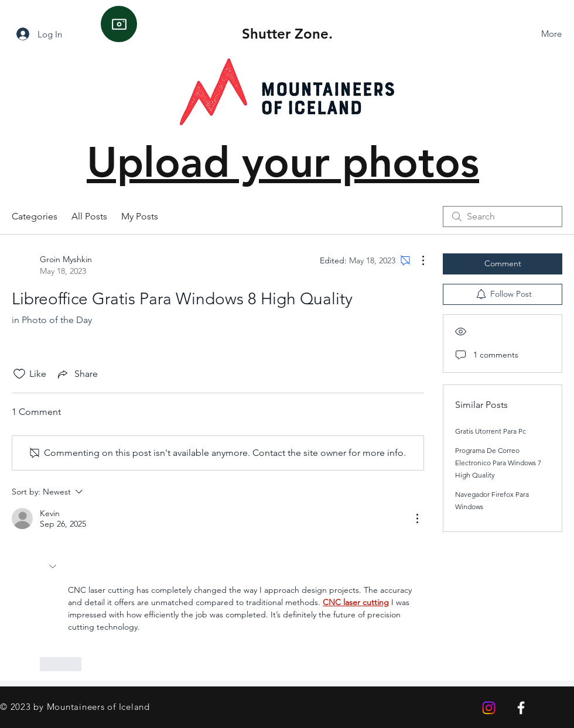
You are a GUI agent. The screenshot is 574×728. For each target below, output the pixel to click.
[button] (54, 566)
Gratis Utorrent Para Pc (491, 431)
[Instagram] (489, 708)
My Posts (140, 216)
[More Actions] (417, 260)
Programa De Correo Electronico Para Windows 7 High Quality (498, 463)
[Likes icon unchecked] (19, 374)
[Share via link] (77, 374)
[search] (503, 217)
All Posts (89, 216)
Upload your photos (283, 162)
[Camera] (119, 24)
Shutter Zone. (287, 34)
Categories (35, 216)
